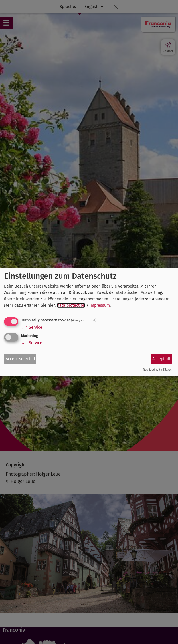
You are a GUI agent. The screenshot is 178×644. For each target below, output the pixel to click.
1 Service (32, 327)
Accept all (161, 359)
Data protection (71, 305)
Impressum (100, 305)
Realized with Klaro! (157, 370)
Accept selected (20, 359)
